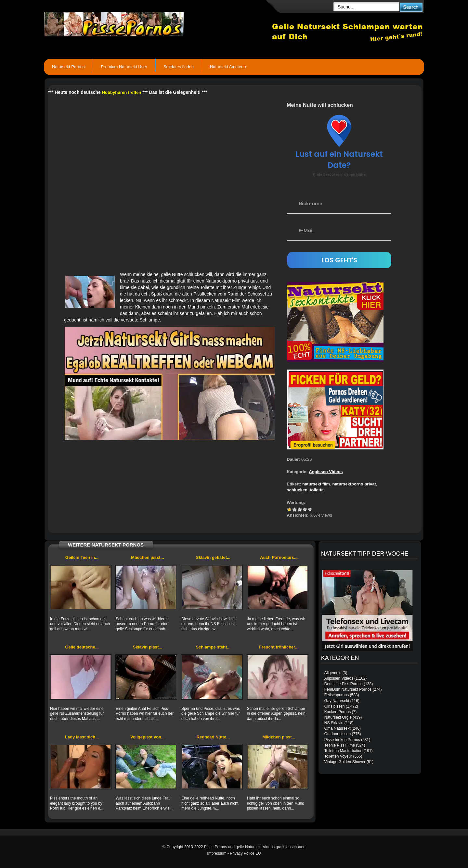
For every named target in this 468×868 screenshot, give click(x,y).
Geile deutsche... (82, 647)
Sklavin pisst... (148, 647)
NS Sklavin (334, 723)
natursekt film (316, 484)
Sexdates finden (179, 67)
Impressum (217, 853)
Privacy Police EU (245, 853)
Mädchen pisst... (147, 557)
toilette (317, 490)
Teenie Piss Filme (340, 745)
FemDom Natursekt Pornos (348, 689)
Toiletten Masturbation (343, 751)
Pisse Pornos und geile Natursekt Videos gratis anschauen (255, 847)
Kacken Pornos (338, 712)
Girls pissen (335, 706)
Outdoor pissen (338, 734)
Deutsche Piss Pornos (344, 684)
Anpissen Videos (326, 472)
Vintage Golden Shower (345, 762)
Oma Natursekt (338, 728)
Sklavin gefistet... (213, 557)
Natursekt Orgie (338, 717)
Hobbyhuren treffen (122, 92)
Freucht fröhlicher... (279, 647)
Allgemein (333, 673)
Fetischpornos (337, 695)
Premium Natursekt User (124, 67)
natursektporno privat (354, 484)
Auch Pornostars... (279, 557)
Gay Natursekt (337, 701)
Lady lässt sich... (82, 737)
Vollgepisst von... (148, 737)
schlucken (297, 490)
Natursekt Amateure (229, 67)
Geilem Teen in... (82, 557)
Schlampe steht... (213, 647)
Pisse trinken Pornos (342, 740)
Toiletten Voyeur (338, 756)
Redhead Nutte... (213, 737)
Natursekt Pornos (68, 67)
